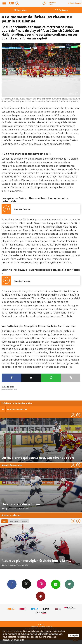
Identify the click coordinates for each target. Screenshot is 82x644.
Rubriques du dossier (15, 409)
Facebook (12, 584)
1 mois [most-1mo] (24, 521)
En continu (20, 10)
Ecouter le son (16, 209)
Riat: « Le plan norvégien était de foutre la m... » (38, 561)
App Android (41, 596)
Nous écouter (76, 3)
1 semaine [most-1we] (14, 521)
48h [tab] (5, 521)
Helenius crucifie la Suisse (21, 504)
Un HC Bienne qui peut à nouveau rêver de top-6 (38, 458)
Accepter (74, 635)
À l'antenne (62, 10)
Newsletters (56, 584)
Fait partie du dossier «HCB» (17, 403)
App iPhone (69, 584)
